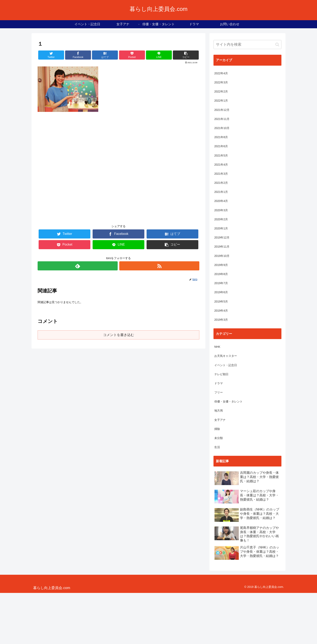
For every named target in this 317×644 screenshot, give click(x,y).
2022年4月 (221, 73)
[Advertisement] (118, 170)
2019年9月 (221, 265)
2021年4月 (221, 165)
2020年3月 (221, 210)
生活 (217, 447)
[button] (277, 45)
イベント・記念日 (226, 365)
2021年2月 (221, 183)
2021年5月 (221, 155)
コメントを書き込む (119, 335)
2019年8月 (221, 274)
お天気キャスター (226, 356)
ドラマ (219, 383)
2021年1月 (221, 192)
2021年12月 (222, 110)
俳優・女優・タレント (228, 401)
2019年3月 (221, 320)
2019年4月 (221, 311)
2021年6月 (221, 146)
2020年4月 (221, 201)
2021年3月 (221, 174)
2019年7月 (221, 283)
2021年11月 (222, 119)
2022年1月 (221, 101)
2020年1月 (221, 228)
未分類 (219, 438)
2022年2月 (221, 91)
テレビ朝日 (221, 374)
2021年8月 (221, 137)
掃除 (217, 429)
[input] (247, 45)
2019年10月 (222, 256)
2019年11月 (222, 247)
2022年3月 (221, 82)
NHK (217, 347)
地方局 (219, 411)
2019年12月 (222, 237)
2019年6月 (221, 292)
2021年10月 (222, 128)
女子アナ (220, 420)
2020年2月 (221, 219)
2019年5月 (221, 302)
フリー (219, 392)
